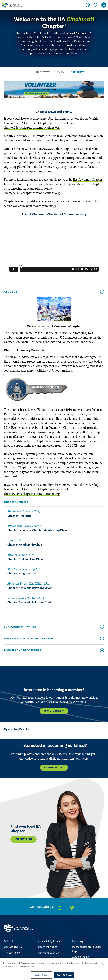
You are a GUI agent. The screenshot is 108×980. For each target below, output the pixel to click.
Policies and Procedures (23, 650)
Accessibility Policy (49, 941)
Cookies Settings (42, 975)
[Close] (103, 964)
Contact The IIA (13, 947)
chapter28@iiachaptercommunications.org (32, 127)
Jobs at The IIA (81, 957)
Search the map (24, 839)
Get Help (9, 941)
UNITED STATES (42, 72)
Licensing (78, 941)
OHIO (61, 72)
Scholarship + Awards (20, 627)
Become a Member (54, 711)
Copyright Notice (48, 947)
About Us (11, 292)
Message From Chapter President (29, 639)
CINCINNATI (78, 72)
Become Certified (54, 768)
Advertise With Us (48, 953)
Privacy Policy (12, 953)
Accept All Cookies (64, 975)
